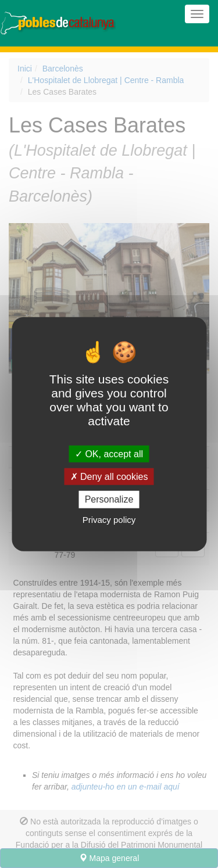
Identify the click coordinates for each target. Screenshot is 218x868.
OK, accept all (109, 454)
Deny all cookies (109, 477)
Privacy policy (109, 519)
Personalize (109, 499)
